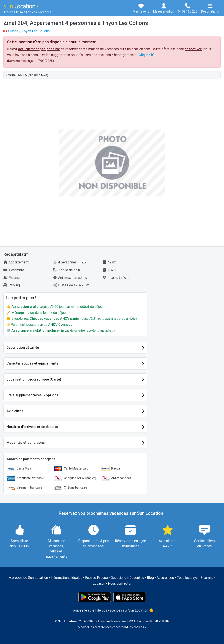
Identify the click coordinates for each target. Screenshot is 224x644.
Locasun (99, 583)
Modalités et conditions (26, 443)
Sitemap (207, 578)
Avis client (15, 411)
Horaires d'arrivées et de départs (32, 427)
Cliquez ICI (147, 55)
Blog (150, 578)
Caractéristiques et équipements (33, 363)
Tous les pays (187, 578)
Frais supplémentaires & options (32, 395)
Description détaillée (23, 348)
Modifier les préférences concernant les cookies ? (112, 627)
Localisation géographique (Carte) (34, 379)
